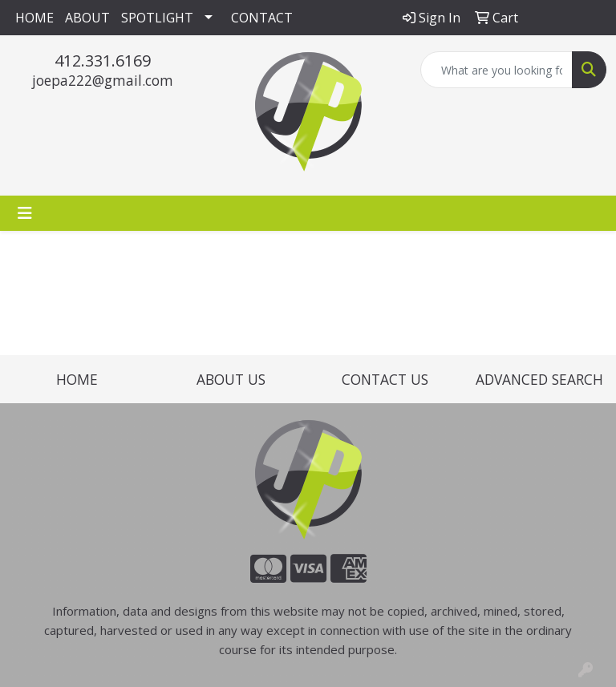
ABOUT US (231, 379)
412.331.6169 (103, 61)
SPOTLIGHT (157, 18)
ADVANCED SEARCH (539, 379)
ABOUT (87, 18)
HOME (34, 18)
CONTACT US (385, 379)
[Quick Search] (496, 70)
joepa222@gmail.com (103, 80)
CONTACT (262, 18)
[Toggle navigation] (25, 213)
